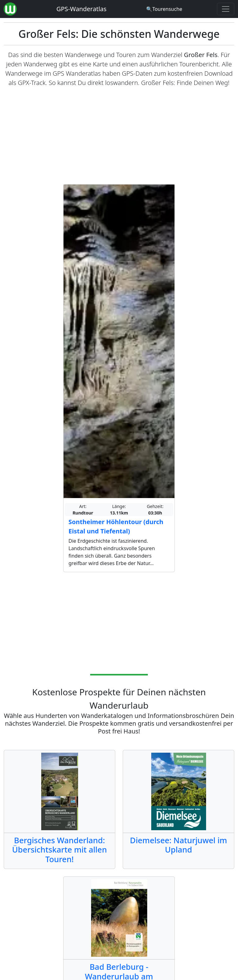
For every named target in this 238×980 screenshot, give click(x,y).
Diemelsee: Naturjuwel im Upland (178, 845)
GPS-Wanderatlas (82, 9)
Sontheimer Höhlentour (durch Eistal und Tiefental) (116, 526)
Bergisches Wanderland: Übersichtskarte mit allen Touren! (59, 850)
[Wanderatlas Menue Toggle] (226, 9)
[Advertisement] (119, 136)
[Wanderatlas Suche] (164, 9)
